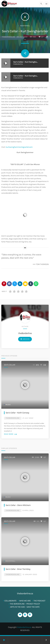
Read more (11, 434)
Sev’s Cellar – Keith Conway (17, 413)
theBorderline (8, 37)
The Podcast (39, 601)
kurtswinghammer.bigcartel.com (19, 147)
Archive (25, 339)
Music (8, 405)
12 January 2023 (30, 575)
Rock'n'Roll (25, 26)
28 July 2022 (22, 37)
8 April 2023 (28, 511)
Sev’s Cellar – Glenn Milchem (18, 505)
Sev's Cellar (10, 365)
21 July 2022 (28, 418)
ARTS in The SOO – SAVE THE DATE (25, 607)
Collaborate (10, 601)
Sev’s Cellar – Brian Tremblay (18, 569)
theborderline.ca (24, 627)
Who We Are (25, 601)
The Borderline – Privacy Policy (25, 604)
